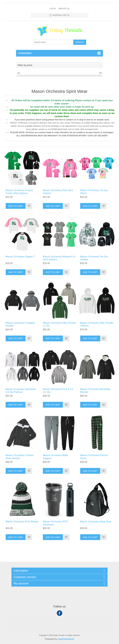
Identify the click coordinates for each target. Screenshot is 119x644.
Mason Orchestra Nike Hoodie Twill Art (97, 324)
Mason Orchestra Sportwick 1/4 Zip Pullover (21, 391)
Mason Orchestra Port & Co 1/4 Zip (58, 391)
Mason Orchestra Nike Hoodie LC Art (59, 324)
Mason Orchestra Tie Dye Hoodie (94, 258)
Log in (53, 9)
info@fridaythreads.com (61, 129)
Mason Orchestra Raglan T (20, 257)
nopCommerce (66, 639)
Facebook (59, 613)
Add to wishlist (29, 206)
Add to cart (16, 206)
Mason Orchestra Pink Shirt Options (58, 192)
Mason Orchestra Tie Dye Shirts (94, 192)
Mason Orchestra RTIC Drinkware (55, 523)
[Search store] (53, 42)
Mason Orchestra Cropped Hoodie (20, 324)
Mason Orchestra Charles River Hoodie (20, 457)
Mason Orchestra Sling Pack (96, 522)
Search (80, 42)
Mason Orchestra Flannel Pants (94, 457)
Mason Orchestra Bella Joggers (55, 457)
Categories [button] (25, 53)
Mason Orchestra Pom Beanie (22, 522)
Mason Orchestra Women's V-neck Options (59, 258)
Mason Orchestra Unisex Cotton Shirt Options (19, 192)
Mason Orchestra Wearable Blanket (95, 391)
